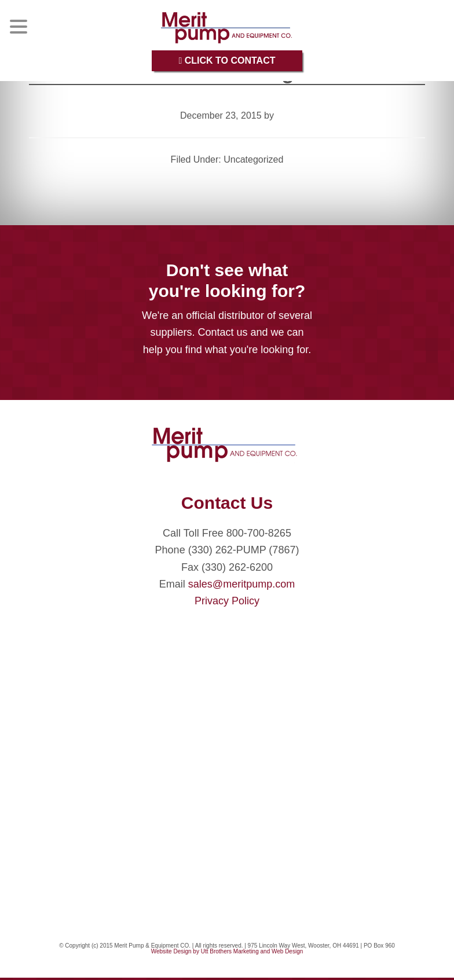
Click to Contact (227, 60)
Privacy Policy (227, 601)
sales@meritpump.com (241, 584)
